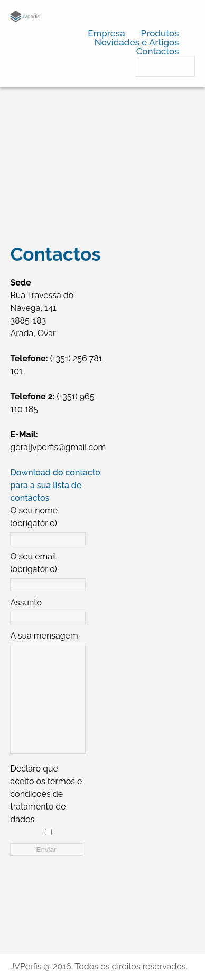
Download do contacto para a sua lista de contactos (55, 485)
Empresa (106, 33)
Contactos (158, 51)
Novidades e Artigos (137, 42)
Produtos (160, 33)
